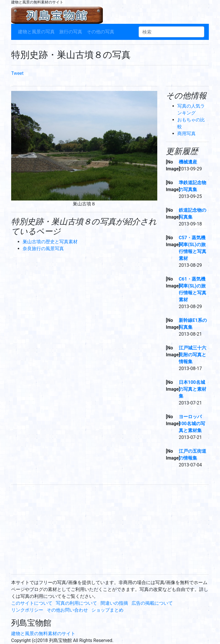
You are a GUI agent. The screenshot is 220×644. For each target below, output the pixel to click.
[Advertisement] (110, 530)
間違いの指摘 (114, 603)
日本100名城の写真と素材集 (192, 389)
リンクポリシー (27, 610)
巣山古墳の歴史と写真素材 (50, 242)
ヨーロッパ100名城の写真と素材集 (192, 424)
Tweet (17, 73)
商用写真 (186, 134)
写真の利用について (76, 603)
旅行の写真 (71, 32)
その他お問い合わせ (67, 610)
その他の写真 (101, 32)
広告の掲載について (152, 603)
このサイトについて (32, 603)
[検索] (171, 32)
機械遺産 (188, 162)
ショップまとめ (107, 610)
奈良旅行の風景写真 (43, 249)
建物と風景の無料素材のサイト (43, 634)
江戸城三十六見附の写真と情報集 (192, 355)
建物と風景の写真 (36, 32)
